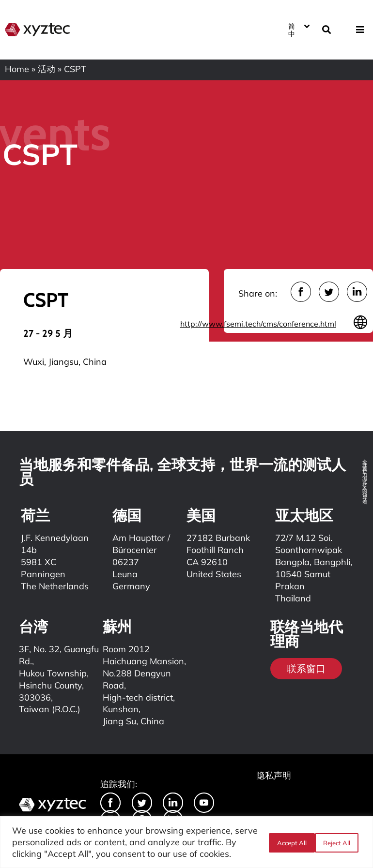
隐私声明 (274, 775)
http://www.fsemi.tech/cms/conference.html (258, 324)
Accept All (338, 842)
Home (17, 69)
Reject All (289, 842)
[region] (186, 842)
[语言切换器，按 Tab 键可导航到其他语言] (298, 29)
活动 (47, 69)
